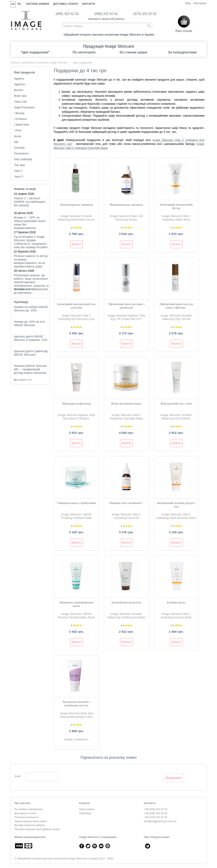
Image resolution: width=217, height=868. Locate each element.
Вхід (188, 3)
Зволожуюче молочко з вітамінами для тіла (76, 704)
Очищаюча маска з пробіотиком (76, 503)
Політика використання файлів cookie (37, 829)
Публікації (21, 302)
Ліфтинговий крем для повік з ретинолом (126, 306)
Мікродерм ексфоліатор (76, 404)
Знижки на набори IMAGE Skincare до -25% (31, 309)
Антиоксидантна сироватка (76, 205)
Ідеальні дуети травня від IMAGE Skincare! (31, 353)
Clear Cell (20, 102)
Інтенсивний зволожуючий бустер (176, 206)
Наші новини (87, 809)
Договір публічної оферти (30, 825)
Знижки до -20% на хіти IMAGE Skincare (29, 323)
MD (16, 142)
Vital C (18, 171)
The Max (20, 165)
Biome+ (19, 90)
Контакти (89, 4)
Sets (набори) (23, 159)
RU (19, 4)
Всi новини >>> (24, 289)
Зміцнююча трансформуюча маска (76, 604)
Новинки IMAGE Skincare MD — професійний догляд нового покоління (30, 369)
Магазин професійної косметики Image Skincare (39, 63)
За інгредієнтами (182, 52)
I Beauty (19, 113)
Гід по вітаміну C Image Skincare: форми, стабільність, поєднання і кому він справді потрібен (31, 242)
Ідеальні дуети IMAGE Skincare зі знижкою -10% (31, 338)
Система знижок (38, 4)
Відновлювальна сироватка (126, 205)
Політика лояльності (27, 817)
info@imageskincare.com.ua (160, 821)
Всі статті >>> (23, 380)
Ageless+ (20, 84)
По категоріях (84, 52)
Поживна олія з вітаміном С (126, 503)
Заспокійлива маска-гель (126, 603)
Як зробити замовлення (29, 809)
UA (13, 4)
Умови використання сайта (31, 821)
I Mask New (22, 125)
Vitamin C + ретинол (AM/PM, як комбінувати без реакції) (30, 202)
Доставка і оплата (66, 4)
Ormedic (20, 148)
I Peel (18, 130)
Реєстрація (200, 3)
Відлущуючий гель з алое (176, 404)
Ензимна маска (176, 603)
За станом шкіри (133, 52)
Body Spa (20, 96)
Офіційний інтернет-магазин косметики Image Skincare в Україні (58, 859)
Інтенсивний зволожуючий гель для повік (76, 306)
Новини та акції (25, 189)
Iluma (18, 136)
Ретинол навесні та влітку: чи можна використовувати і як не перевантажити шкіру (31, 261)
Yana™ (19, 177)
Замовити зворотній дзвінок (106, 19)
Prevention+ (22, 153)
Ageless (19, 79)
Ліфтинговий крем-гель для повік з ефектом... (176, 306)
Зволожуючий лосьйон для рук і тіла (176, 505)
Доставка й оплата (26, 813)
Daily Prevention (25, 107)
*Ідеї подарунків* (35, 52)
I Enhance (21, 119)
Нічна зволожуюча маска (126, 404)
